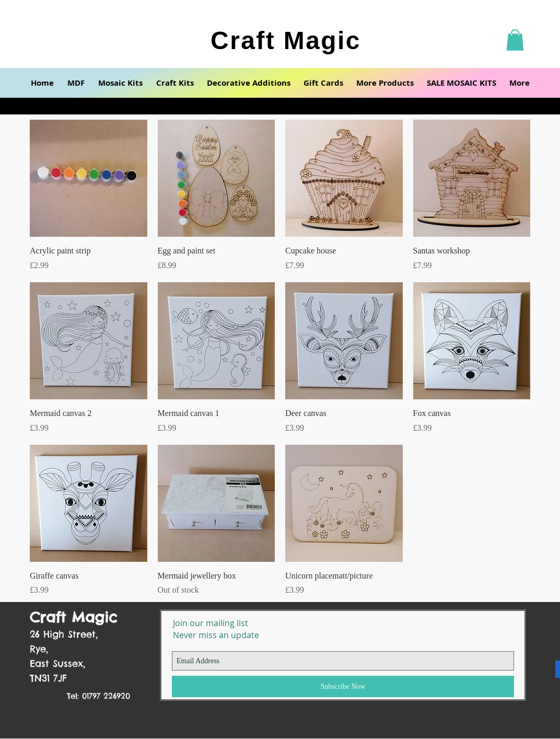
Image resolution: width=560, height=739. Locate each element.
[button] (515, 40)
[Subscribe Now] (343, 686)
